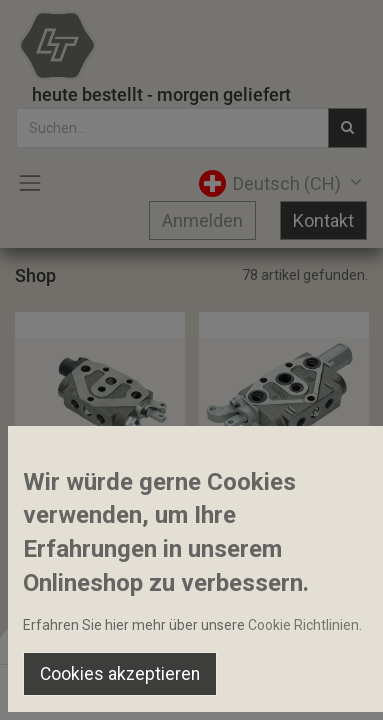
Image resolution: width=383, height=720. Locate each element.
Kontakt (323, 220)
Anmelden (202, 220)
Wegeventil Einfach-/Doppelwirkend (100, 490)
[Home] (66, 686)
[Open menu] (192, 691)
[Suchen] (128, 686)
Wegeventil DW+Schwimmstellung (284, 490)
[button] (79, 447)
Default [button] (292, 645)
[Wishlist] (254, 686)
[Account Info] (317, 686)
